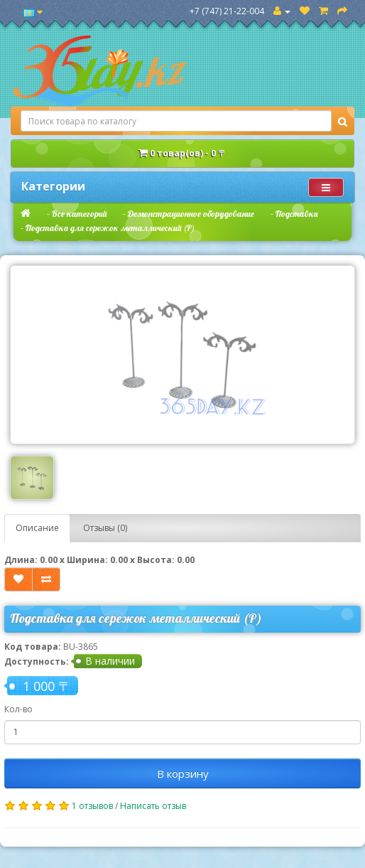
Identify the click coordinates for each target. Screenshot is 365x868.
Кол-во (18, 709)
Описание (37, 528)
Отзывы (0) (105, 528)
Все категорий (79, 214)
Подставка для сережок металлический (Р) (110, 228)
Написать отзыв (153, 806)
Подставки (297, 214)
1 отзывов (92, 806)
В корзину (183, 773)
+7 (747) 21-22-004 (227, 11)
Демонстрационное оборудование (191, 214)
